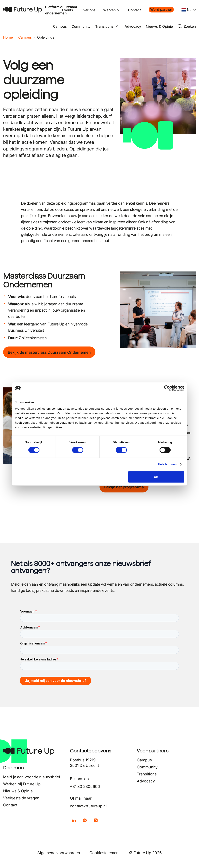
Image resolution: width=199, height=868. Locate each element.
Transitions (147, 774)
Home (8, 37)
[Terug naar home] (23, 10)
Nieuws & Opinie (159, 26)
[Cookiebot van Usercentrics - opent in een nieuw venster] (167, 388)
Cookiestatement (105, 853)
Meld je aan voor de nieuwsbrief (32, 777)
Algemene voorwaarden (59, 853)
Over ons (88, 10)
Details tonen (167, 464)
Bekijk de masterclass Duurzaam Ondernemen (49, 352)
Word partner (161, 9)
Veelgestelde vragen (21, 798)
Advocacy (133, 26)
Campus (60, 26)
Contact (134, 10)
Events (67, 10)
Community (81, 26)
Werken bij (112, 10)
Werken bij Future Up (22, 784)
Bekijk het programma (124, 487)
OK (156, 477)
